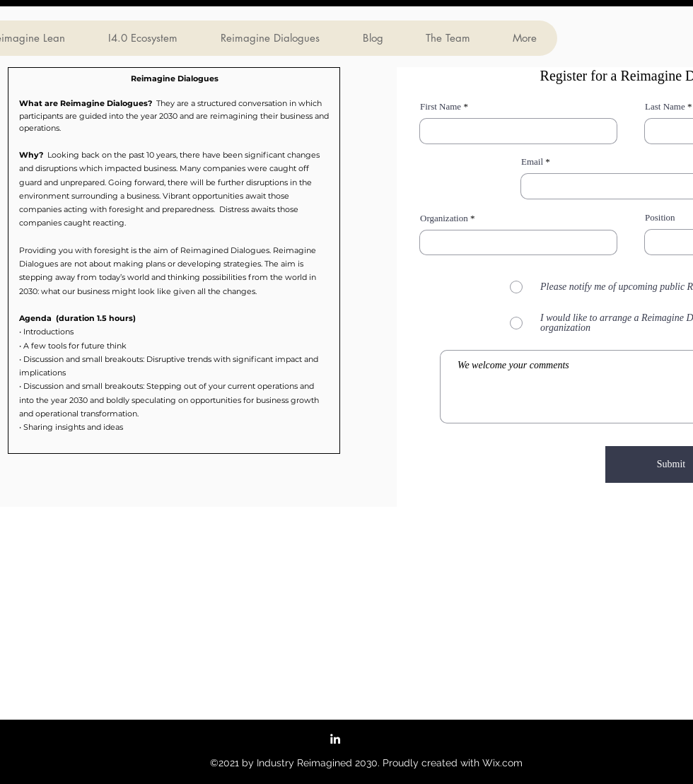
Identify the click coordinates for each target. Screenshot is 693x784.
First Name (441, 106)
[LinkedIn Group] (335, 739)
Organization (444, 218)
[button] (174, 261)
